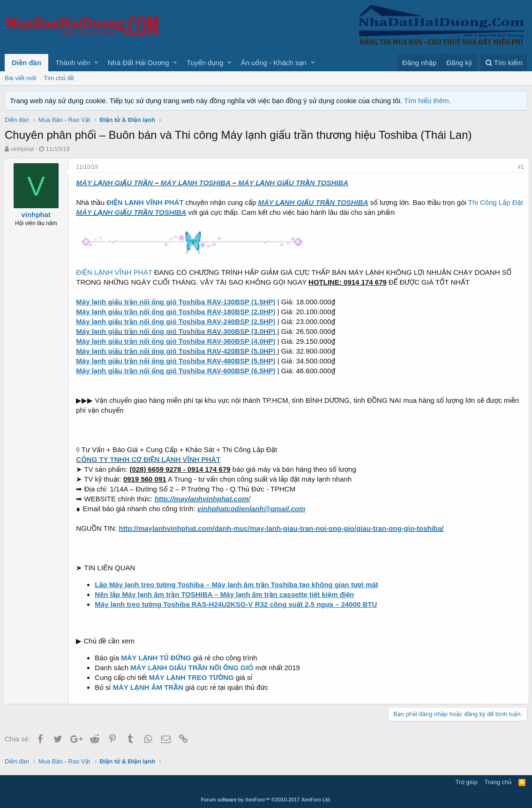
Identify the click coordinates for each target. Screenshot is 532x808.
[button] (96, 63)
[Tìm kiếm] (504, 63)
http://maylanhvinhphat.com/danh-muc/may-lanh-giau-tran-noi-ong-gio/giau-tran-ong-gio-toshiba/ (283, 528)
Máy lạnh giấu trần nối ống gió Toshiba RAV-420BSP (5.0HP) (177, 351)
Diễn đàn (26, 63)
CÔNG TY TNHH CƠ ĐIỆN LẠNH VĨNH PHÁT (150, 459)
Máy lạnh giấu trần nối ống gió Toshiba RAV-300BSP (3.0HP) (177, 331)
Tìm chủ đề (59, 78)
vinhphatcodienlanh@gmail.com (253, 509)
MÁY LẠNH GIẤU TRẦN (116, 183)
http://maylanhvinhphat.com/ (204, 499)
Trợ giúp (467, 782)
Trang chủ (498, 782)
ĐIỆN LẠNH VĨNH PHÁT (116, 272)
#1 (519, 167)
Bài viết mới (20, 78)
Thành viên (73, 63)
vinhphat (22, 149)
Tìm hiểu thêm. (427, 101)
